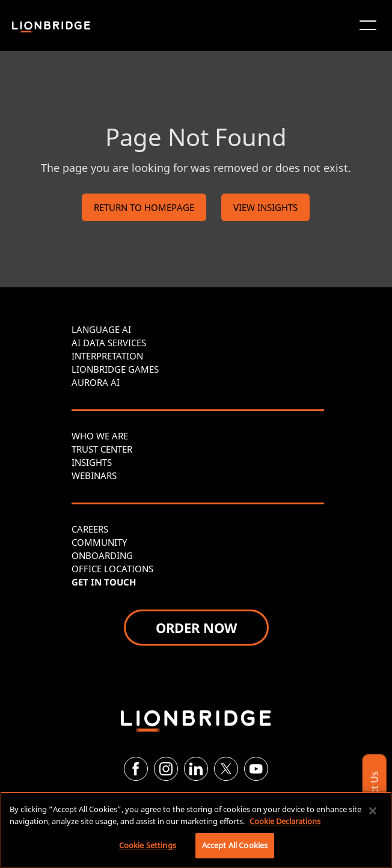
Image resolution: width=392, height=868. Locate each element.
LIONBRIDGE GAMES (115, 369)
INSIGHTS (92, 462)
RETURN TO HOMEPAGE (144, 207)
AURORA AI (96, 382)
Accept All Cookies (235, 845)
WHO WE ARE (100, 436)
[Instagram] (166, 769)
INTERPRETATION (107, 356)
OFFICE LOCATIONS (112, 569)
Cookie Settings (148, 845)
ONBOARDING (102, 555)
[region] (196, 830)
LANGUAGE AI (101, 329)
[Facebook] (136, 769)
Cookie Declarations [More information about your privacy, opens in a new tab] (285, 821)
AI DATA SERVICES (109, 343)
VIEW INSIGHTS (265, 207)
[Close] (373, 811)
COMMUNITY (99, 542)
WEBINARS (94, 475)
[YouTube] (256, 769)
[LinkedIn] (196, 769)
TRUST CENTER (102, 449)
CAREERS (90, 529)
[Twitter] (226, 769)
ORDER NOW (196, 628)
